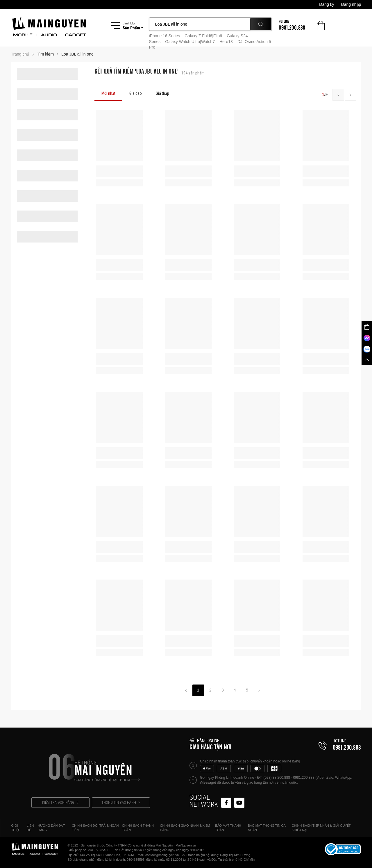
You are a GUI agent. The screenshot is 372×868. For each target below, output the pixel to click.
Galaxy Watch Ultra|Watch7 (190, 42)
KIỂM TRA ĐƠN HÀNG (60, 802)
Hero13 (226, 42)
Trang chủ (20, 54)
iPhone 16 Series (165, 36)
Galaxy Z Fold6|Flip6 (203, 36)
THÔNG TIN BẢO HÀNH (121, 802)
